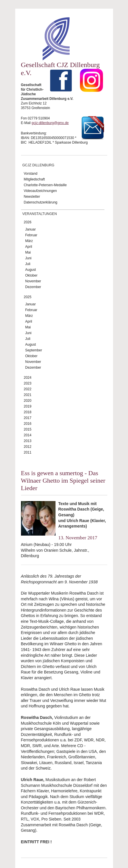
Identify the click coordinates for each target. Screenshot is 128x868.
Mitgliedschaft (34, 179)
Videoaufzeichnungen (40, 191)
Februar (31, 235)
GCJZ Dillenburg (38, 165)
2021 (28, 395)
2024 (28, 378)
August (31, 270)
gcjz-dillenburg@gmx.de (50, 123)
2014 (28, 435)
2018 (28, 412)
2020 (28, 401)
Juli (28, 264)
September (34, 350)
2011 (28, 452)
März (29, 241)
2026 (28, 222)
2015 (28, 429)
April (29, 247)
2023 (28, 383)
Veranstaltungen (40, 214)
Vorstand (31, 174)
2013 (28, 441)
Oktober (31, 275)
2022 (28, 389)
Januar (31, 229)
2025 (28, 297)
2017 (28, 418)
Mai (28, 252)
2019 (28, 406)
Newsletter (32, 197)
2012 (28, 447)
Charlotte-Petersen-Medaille (45, 185)
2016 (28, 424)
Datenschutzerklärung (41, 202)
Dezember (33, 287)
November (33, 281)
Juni (28, 258)
